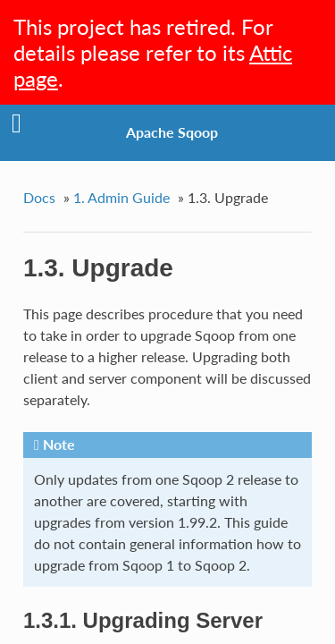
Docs (39, 197)
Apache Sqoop (172, 132)
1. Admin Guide (121, 197)
